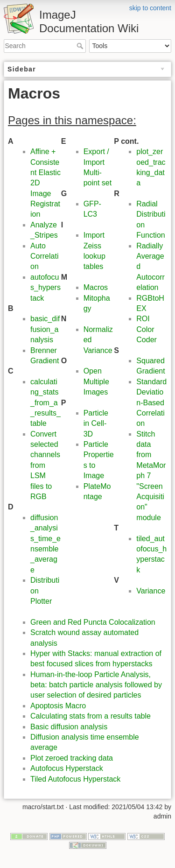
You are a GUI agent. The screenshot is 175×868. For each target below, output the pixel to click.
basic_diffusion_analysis (45, 329)
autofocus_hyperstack (45, 288)
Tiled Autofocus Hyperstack (75, 779)
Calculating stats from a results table (91, 716)
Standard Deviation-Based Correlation (151, 403)
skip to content (150, 8)
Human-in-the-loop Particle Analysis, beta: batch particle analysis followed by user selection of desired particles (96, 685)
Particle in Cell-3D (96, 423)
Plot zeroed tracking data (72, 758)
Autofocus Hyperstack (67, 768)
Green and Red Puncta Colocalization (93, 622)
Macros (96, 287)
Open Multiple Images (96, 381)
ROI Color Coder (147, 329)
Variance (151, 591)
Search (81, 46)
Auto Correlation (44, 256)
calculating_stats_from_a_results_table (45, 403)
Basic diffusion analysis (69, 727)
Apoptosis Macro (58, 706)
